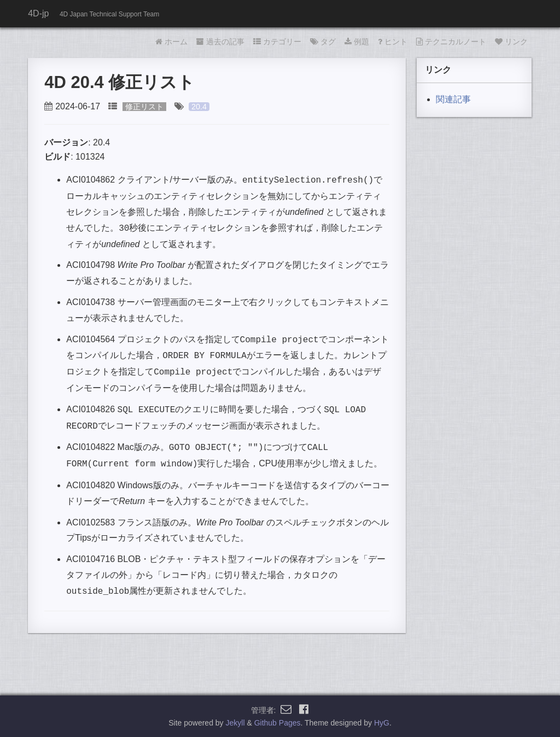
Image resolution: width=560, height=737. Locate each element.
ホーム (171, 42)
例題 (357, 42)
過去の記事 (220, 42)
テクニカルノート (451, 42)
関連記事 (453, 99)
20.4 (199, 107)
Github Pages (278, 723)
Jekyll (235, 723)
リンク (511, 42)
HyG (382, 723)
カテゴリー (277, 42)
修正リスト (144, 107)
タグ (323, 42)
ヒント (393, 42)
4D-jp (38, 13)
